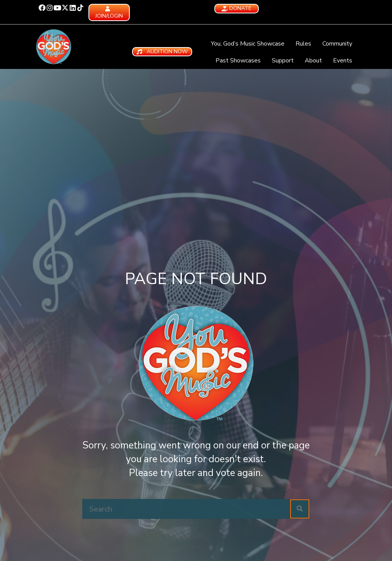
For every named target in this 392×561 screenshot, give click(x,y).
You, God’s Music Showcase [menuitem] (248, 44)
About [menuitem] (313, 61)
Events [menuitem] (343, 61)
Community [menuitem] (337, 44)
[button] (42, 8)
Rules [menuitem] (303, 44)
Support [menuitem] (283, 61)
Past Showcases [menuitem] (238, 61)
